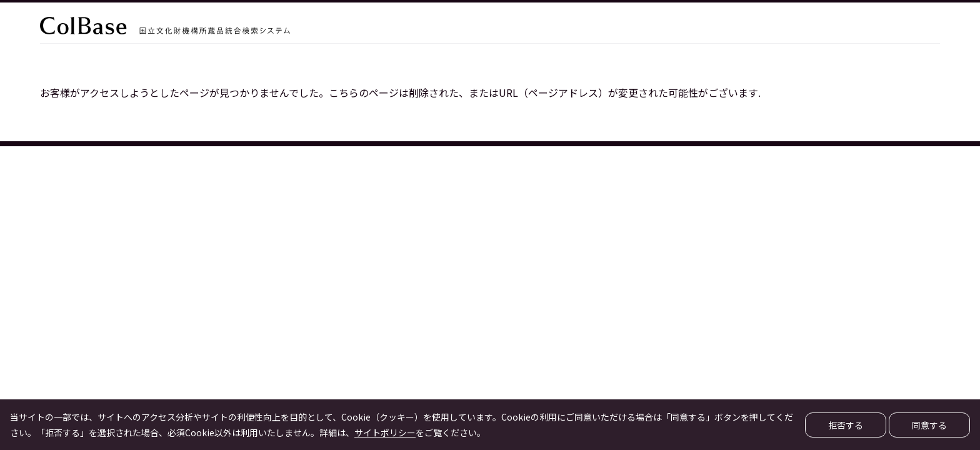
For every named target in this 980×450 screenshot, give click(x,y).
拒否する (846, 425)
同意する (929, 425)
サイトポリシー (385, 432)
